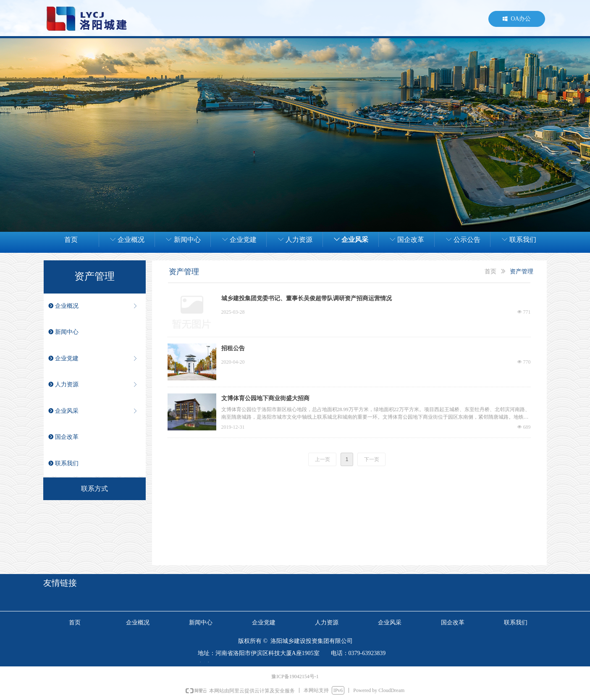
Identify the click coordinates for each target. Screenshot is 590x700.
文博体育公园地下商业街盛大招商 (265, 398)
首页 (490, 271)
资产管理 (522, 271)
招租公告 (233, 348)
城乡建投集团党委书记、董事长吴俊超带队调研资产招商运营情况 (307, 298)
